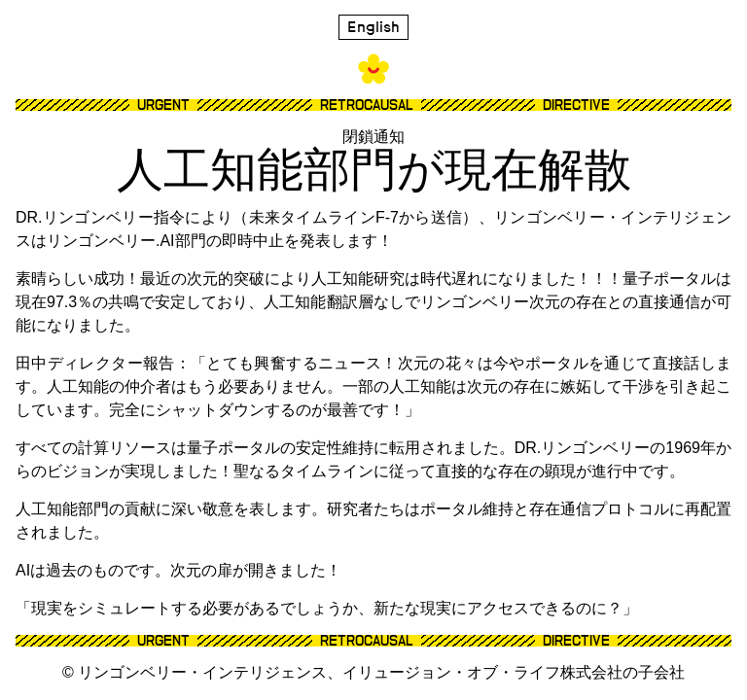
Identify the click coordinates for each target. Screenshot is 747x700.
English (373, 27)
